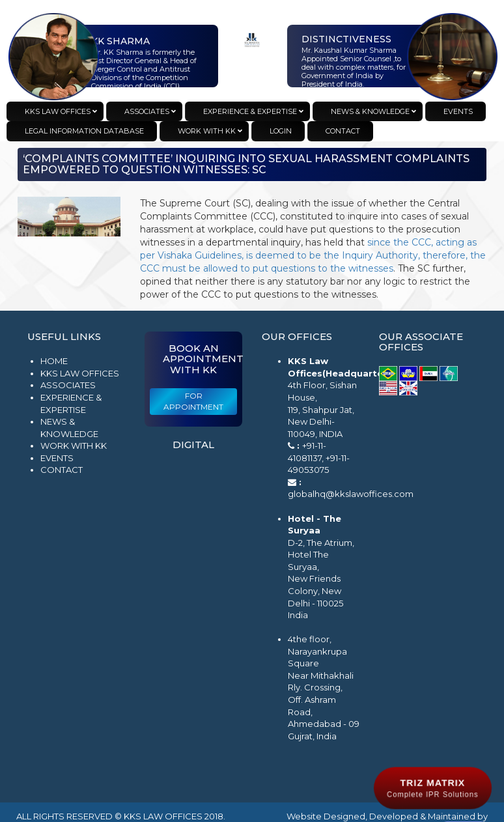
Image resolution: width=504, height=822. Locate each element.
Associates (68, 385)
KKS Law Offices (80, 373)
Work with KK (74, 446)
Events (57, 458)
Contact (62, 470)
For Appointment (193, 401)
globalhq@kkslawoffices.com (351, 494)
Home (54, 361)
